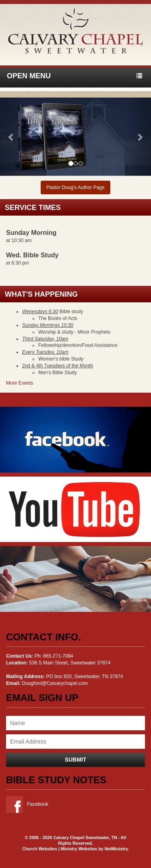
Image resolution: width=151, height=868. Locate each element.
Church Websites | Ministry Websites (60, 849)
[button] (11, 137)
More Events (20, 383)
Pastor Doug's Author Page (75, 187)
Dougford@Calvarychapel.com (55, 683)
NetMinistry (116, 849)
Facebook (27, 804)
